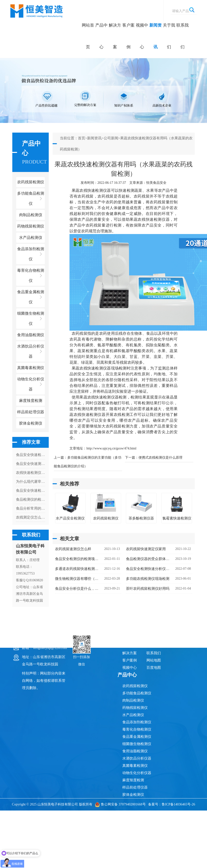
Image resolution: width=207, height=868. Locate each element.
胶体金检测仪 (31, 423)
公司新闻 (111, 138)
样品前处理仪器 (135, 787)
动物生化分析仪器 (137, 773)
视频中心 (142, 36)
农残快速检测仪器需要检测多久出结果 (31, 473)
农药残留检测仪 (135, 686)
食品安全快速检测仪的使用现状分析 (31, 455)
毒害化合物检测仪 (137, 729)
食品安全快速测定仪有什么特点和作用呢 (31, 464)
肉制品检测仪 (133, 700)
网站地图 (154, 660)
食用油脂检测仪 (135, 751)
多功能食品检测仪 (137, 693)
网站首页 (88, 36)
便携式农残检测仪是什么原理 (160, 458)
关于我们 (169, 36)
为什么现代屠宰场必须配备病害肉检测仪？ (31, 482)
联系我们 (183, 36)
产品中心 (101, 36)
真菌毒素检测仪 (135, 766)
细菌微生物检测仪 (137, 744)
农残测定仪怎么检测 (31, 517)
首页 (82, 138)
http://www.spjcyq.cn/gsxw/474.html (111, 448)
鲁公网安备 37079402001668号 (120, 804)
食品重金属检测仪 (137, 737)
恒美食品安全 (156, 183)
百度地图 (154, 668)
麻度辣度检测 (133, 780)
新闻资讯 (155, 36)
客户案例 (128, 36)
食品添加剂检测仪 (137, 722)
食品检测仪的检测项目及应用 (31, 499)
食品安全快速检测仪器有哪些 (31, 491)
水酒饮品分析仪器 (137, 758)
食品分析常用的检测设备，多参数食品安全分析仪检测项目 (31, 508)
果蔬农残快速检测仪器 (91, 190)
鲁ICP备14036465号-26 (178, 804)
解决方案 (115, 36)
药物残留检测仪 (135, 708)
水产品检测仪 (133, 715)
